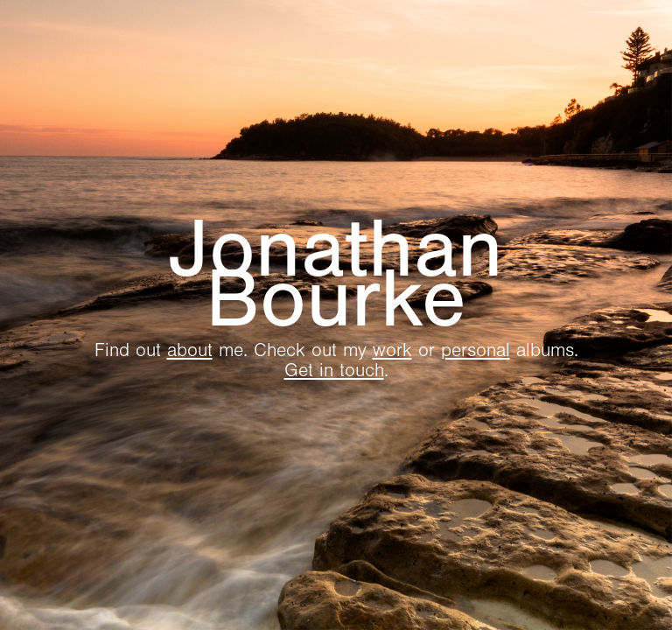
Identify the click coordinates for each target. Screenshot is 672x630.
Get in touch (334, 371)
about (190, 350)
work (392, 350)
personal (476, 350)
